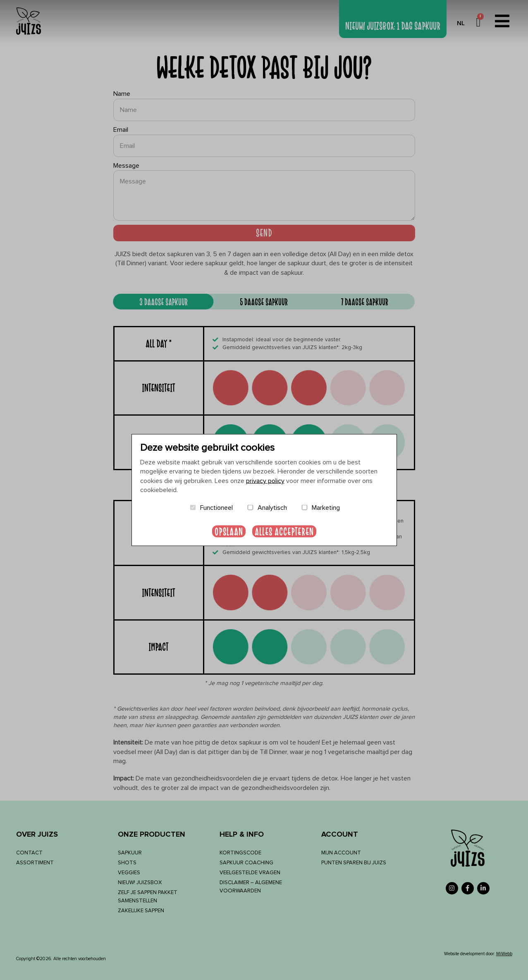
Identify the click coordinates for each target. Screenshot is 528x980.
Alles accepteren (284, 531)
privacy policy (265, 480)
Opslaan (229, 531)
